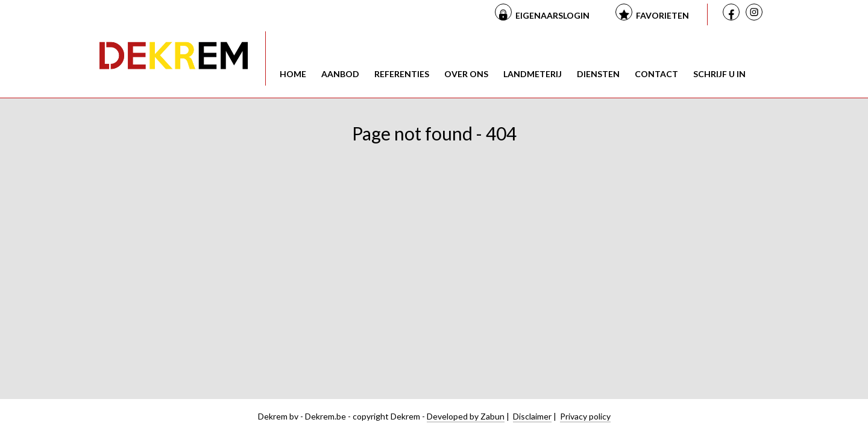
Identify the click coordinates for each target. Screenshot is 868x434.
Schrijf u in (719, 74)
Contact (656, 74)
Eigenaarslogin (552, 15)
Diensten (598, 74)
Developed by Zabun (466, 416)
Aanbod (340, 74)
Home (293, 74)
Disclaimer (532, 416)
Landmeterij (533, 74)
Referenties (402, 74)
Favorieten (662, 15)
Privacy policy (585, 416)
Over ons (466, 74)
